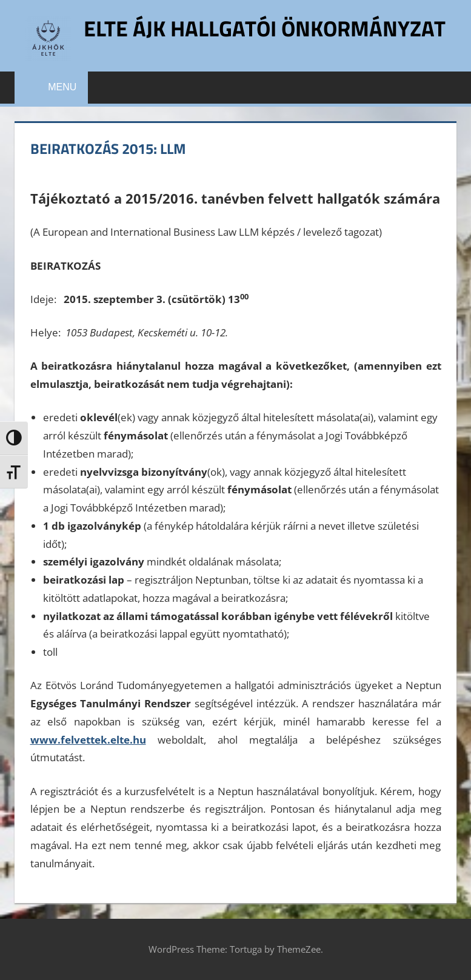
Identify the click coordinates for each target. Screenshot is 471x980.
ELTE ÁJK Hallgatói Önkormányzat (265, 28)
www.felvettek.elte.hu (88, 740)
